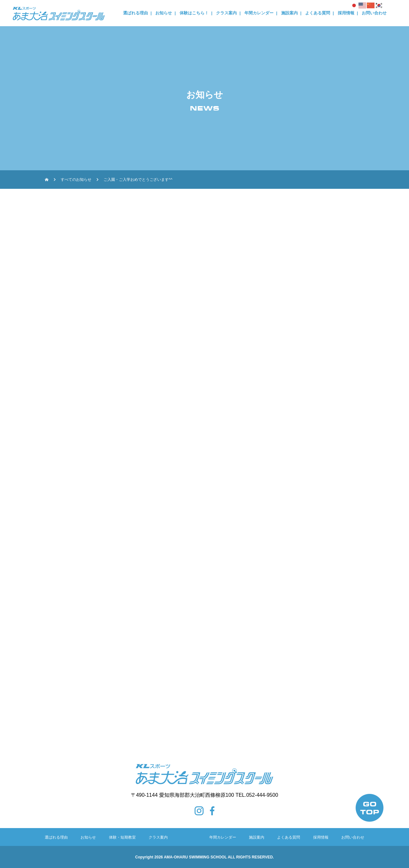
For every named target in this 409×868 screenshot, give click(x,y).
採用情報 (346, 13)
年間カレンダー (259, 13)
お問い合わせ (374, 13)
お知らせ (164, 13)
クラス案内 (226, 13)
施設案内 (289, 13)
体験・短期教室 (122, 837)
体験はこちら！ (194, 13)
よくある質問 (318, 13)
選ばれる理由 (135, 13)
